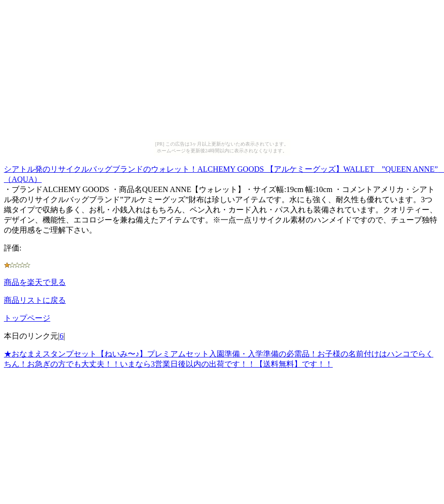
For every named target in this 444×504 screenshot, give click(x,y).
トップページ (27, 318)
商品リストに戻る (35, 300)
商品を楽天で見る (35, 282)
